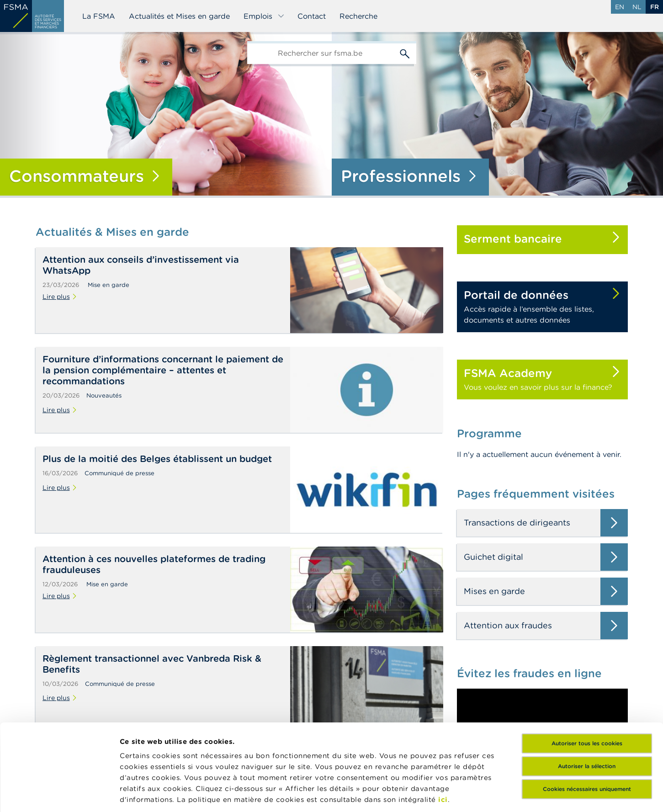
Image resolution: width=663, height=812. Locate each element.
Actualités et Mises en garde (179, 16)
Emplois (264, 16)
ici (443, 725)
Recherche (358, 16)
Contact (312, 16)
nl (637, 7)
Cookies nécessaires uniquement (587, 715)
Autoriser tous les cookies (587, 669)
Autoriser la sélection (587, 692)
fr (655, 7)
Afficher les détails (153, 794)
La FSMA (99, 16)
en (620, 7)
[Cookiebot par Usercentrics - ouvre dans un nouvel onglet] (59, 794)
